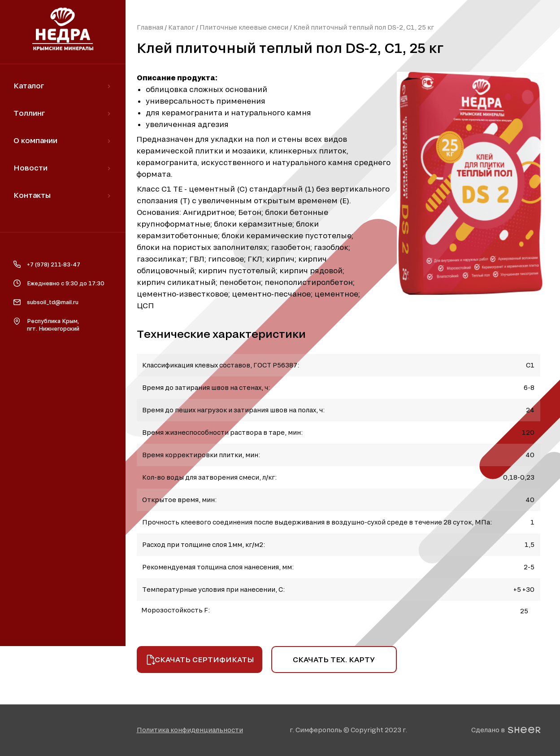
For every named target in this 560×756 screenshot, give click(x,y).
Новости (30, 168)
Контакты (32, 195)
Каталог (181, 27)
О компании (35, 140)
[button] (190, 730)
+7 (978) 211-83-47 (54, 264)
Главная (150, 27)
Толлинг (29, 113)
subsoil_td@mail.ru (53, 302)
